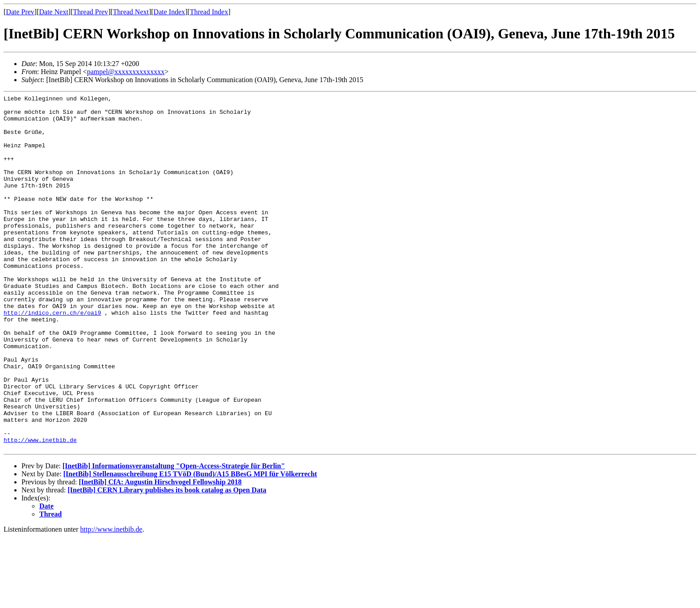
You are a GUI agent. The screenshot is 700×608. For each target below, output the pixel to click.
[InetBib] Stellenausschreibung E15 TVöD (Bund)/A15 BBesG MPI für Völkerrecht (190, 545)
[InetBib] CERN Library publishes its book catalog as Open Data (167, 561)
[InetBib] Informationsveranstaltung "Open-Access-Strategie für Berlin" (174, 537)
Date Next (54, 12)
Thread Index (209, 12)
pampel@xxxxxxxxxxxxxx (126, 72)
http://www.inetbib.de (40, 509)
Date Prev (20, 12)
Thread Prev (90, 12)
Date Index (169, 12)
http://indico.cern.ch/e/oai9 (52, 357)
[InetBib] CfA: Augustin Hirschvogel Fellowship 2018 (160, 553)
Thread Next (131, 12)
